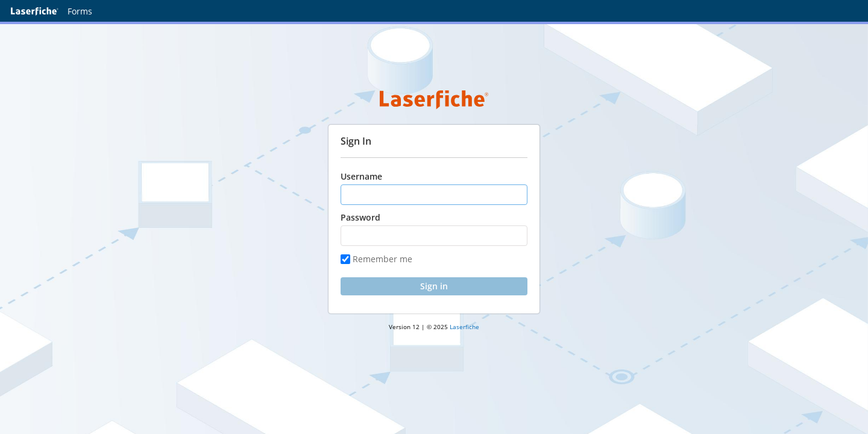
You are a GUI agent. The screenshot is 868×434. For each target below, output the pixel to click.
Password (360, 217)
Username (361, 176)
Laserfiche (464, 327)
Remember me (376, 259)
